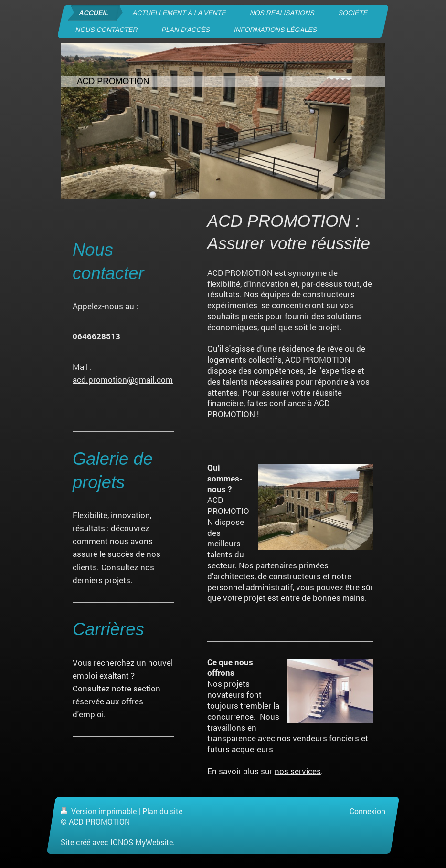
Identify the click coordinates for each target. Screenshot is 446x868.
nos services (298, 771)
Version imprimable (100, 811)
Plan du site (162, 811)
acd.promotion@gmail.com (123, 380)
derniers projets (101, 580)
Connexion (367, 811)
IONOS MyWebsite (142, 842)
